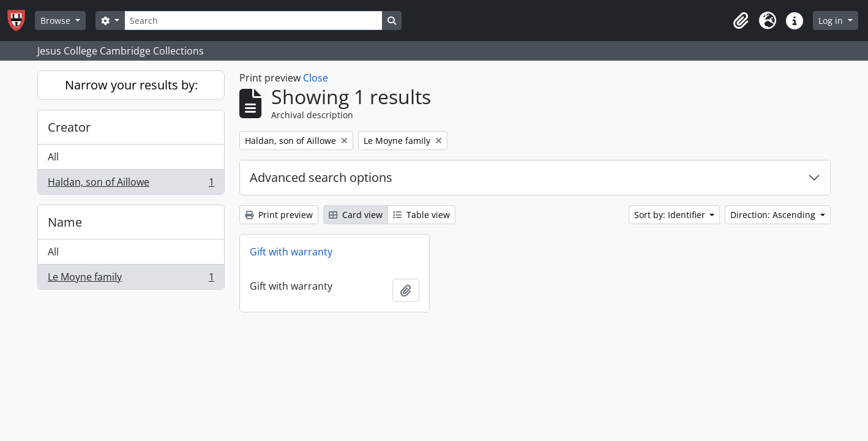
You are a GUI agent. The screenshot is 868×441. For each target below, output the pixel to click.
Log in (832, 21)
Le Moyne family (131, 279)
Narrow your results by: (131, 85)
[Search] (253, 21)
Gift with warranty (291, 252)
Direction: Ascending (774, 215)
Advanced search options (321, 177)
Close (316, 78)
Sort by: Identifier (671, 215)
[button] (741, 21)
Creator (69, 127)
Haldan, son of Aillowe (131, 184)
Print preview (279, 215)
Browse (57, 21)
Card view (356, 215)
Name (65, 222)
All (53, 157)
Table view (421, 215)
